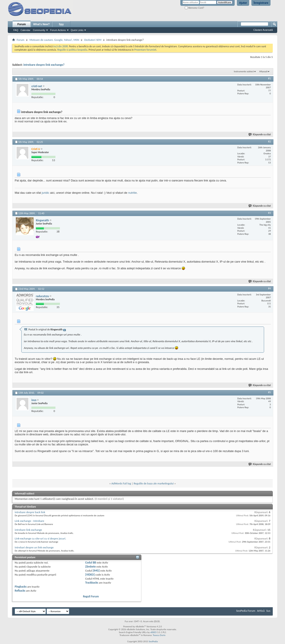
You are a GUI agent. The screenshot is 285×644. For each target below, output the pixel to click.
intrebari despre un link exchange (34, 547)
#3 (269, 213)
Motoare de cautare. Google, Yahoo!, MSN (54, 40)
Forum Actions (58, 30)
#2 (269, 142)
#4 (269, 288)
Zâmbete (91, 567)
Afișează (263, 71)
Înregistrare (261, 3)
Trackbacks (92, 583)
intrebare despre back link (30, 512)
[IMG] (96, 571)
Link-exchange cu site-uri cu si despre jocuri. (40, 538)
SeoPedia (153, 641)
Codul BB (91, 563)
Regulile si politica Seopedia (72, 50)
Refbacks (20, 591)
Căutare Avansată (263, 30)
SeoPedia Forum (246, 611)
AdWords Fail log (121, 483)
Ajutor (243, 3)
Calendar (25, 30)
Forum (21, 24)
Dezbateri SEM (93, 40)
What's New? (41, 24)
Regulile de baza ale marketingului (154, 483)
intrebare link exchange (28, 530)
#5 (269, 392)
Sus (268, 611)
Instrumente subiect (244, 71)
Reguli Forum (91, 596)
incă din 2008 (60, 46)
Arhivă (261, 611)
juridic (45, 193)
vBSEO (154, 632)
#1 (269, 78)
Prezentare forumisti (145, 50)
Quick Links (77, 30)
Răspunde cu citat (260, 135)
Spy (61, 24)
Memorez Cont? (194, 8)
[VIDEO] (90, 575)
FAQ (16, 30)
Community (39, 30)
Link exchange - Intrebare (30, 521)
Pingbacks (21, 587)
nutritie (132, 193)
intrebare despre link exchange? (44, 65)
